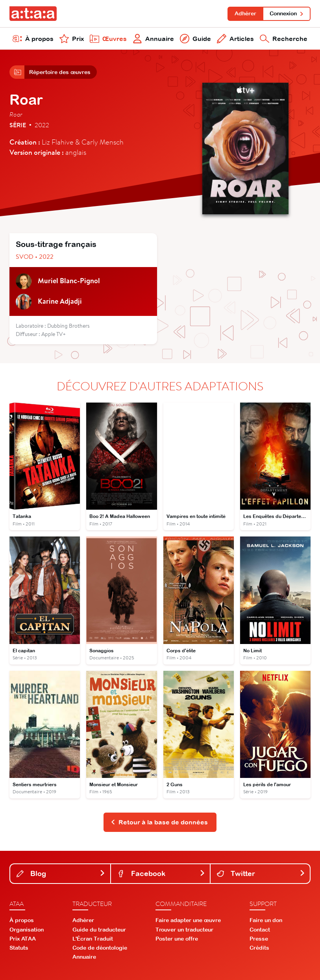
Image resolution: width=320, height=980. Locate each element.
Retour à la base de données (159, 822)
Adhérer (245, 13)
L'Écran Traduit (93, 939)
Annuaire (153, 39)
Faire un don (266, 920)
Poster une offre (177, 939)
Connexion (287, 13)
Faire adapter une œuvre (188, 920)
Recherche (284, 39)
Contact (260, 930)
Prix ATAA (23, 939)
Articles (235, 39)
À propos (33, 39)
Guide (195, 39)
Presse (259, 939)
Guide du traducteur (99, 930)
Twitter (261, 873)
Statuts (19, 948)
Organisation (27, 930)
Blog (61, 873)
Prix (72, 39)
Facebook (161, 873)
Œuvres (108, 39)
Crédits (259, 948)
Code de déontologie (100, 948)
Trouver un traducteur (184, 930)
